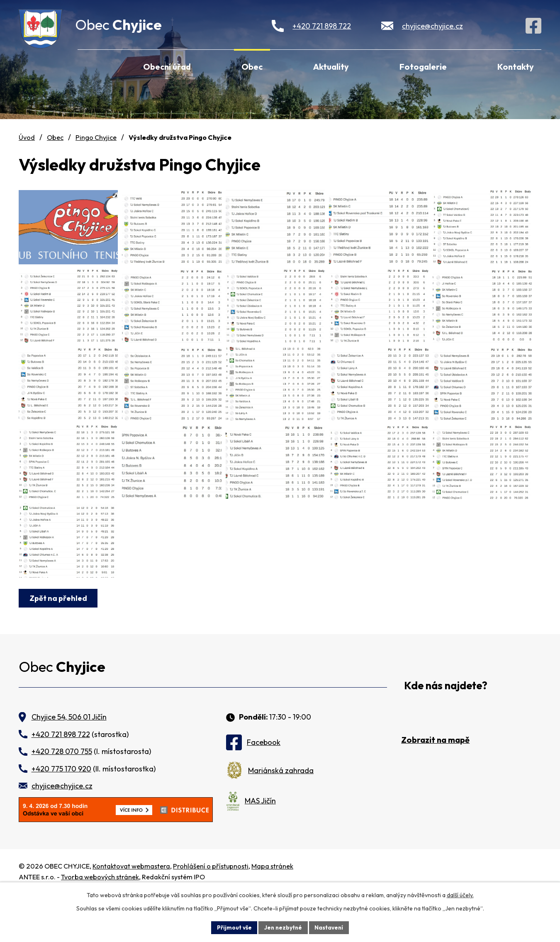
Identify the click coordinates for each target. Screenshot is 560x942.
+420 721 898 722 (322, 26)
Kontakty (516, 67)
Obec (252, 67)
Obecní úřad (167, 67)
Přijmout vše (233, 927)
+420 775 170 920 (61, 813)
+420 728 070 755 (62, 796)
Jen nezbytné (283, 927)
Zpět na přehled (59, 642)
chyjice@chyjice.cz (432, 26)
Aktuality (331, 67)
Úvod (89, 66)
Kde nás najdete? (446, 730)
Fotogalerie (423, 67)
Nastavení (330, 927)
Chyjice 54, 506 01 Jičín (69, 761)
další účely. (460, 895)
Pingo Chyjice (96, 137)
